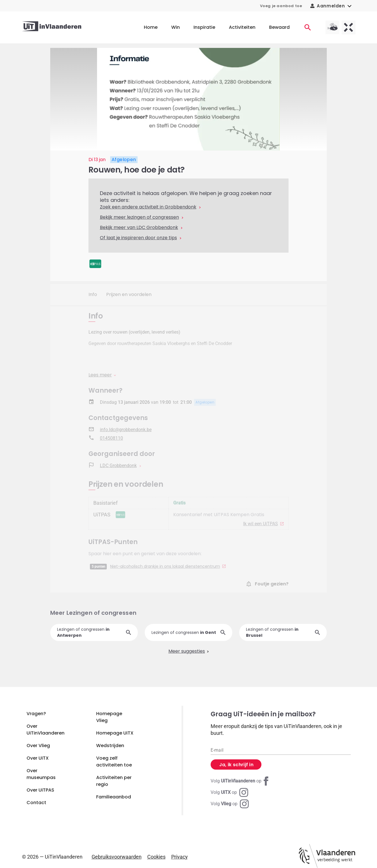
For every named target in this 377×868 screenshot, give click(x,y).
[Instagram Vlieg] (230, 804)
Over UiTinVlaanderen (46, 730)
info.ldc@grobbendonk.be (126, 430)
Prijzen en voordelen (129, 294)
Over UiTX (38, 758)
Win (176, 27)
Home (151, 27)
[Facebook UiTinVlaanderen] (241, 781)
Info (93, 294)
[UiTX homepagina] (348, 27)
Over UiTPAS (40, 790)
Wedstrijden (110, 746)
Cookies (156, 857)
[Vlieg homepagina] (332, 27)
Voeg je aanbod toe (281, 6)
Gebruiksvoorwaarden (117, 857)
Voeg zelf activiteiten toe (114, 761)
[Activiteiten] (308, 27)
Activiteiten (242, 27)
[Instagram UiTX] (229, 792)
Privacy (180, 857)
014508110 (111, 438)
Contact (36, 803)
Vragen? (36, 714)
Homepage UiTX (115, 733)
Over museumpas (41, 774)
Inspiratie (204, 27)
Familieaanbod (114, 797)
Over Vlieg (38, 746)
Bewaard (279, 27)
